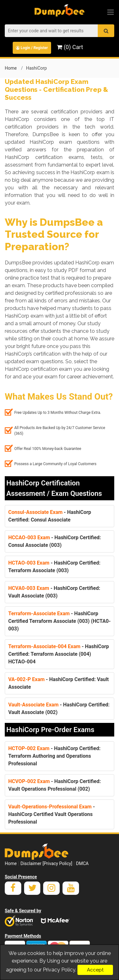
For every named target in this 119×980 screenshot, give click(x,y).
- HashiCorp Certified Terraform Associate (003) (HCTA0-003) (60, 621)
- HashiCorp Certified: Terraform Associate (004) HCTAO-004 (59, 654)
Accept (95, 970)
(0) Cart (70, 47)
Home (11, 68)
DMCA (82, 863)
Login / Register (32, 48)
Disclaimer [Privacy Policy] (46, 863)
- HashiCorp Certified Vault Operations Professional (52, 814)
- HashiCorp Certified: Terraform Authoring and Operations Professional (54, 756)
